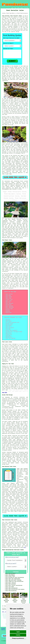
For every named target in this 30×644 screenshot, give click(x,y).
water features (24, 539)
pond (25, 66)
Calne (22, 218)
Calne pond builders (22, 469)
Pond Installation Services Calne (13, 550)
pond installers (9, 232)
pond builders (12, 229)
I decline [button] (18, 635)
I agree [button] (18, 632)
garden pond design (11, 494)
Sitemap (3, 628)
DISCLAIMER (26, 8)
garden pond (12, 143)
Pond (3, 218)
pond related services (15, 506)
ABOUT (18, 8)
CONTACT (22, 8)
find (6, 522)
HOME (12, 8)
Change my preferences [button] (18, 638)
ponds (18, 413)
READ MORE (5, 393)
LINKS (15, 8)
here (25, 547)
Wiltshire (5, 507)
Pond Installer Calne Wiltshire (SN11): (12, 16)
